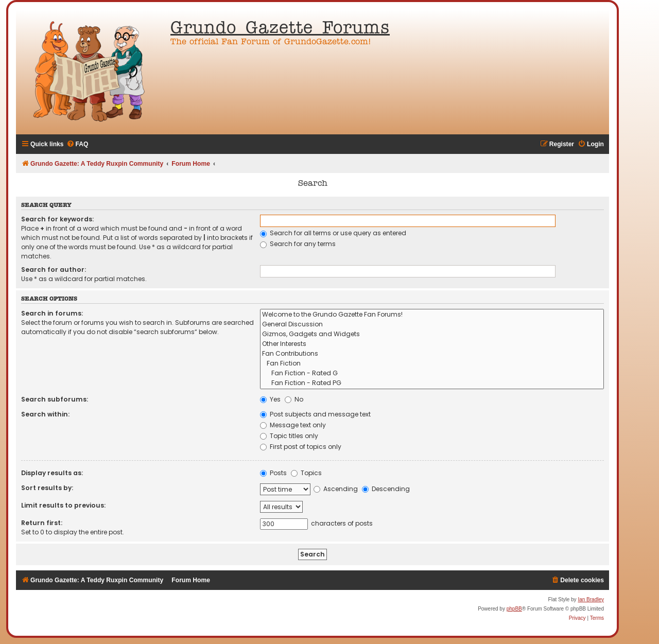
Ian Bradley (591, 599)
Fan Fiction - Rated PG (432, 383)
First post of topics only (301, 447)
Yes (270, 399)
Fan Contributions (432, 354)
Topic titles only (289, 436)
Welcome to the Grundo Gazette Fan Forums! (432, 315)
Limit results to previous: (63, 505)
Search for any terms (298, 244)
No (294, 399)
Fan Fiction (432, 364)
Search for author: (54, 269)
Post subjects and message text (315, 414)
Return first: (42, 523)
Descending (386, 489)
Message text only (293, 425)
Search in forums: (52, 313)
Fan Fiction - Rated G (432, 373)
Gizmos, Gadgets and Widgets (432, 334)
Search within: (45, 414)
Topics (306, 473)
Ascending (336, 489)
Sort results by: (47, 488)
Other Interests (432, 344)
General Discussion (432, 325)
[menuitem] (77, 144)
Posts (273, 473)
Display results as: (52, 473)
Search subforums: (55, 399)
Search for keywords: (57, 219)
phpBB (514, 609)
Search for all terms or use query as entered (333, 233)
